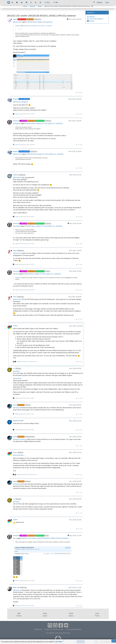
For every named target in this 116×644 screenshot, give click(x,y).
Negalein (16, 99)
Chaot (15, 251)
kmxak (15, 405)
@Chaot (48, 271)
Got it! (114, 641)
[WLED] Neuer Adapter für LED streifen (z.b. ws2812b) (38, 26)
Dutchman (16, 121)
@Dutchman (38, 19)
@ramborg (48, 224)
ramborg (16, 175)
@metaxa (18, 369)
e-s (14, 369)
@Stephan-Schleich (20, 439)
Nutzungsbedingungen (74, 629)
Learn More (58, 642)
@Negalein (48, 121)
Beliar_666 (16, 588)
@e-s (22, 455)
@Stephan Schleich (30, 437)
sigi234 (15, 19)
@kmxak (21, 453)
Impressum (38, 629)
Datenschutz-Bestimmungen (54, 629)
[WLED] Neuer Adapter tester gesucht (40, 22)
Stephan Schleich (18, 421)
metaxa (15, 326)
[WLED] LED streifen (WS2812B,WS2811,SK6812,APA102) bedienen (46, 538)
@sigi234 (18, 26)
